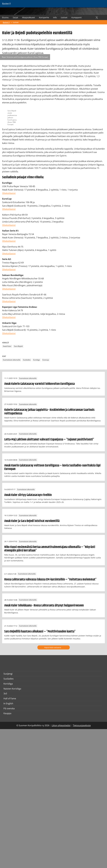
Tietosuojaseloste (82, 725)
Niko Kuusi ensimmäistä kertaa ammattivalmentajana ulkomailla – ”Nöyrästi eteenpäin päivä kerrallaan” (50, 549)
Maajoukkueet (29, 17)
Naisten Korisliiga (12, 689)
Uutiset (64, 17)
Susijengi (8, 674)
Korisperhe (44, 17)
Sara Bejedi (18, 346)
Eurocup (46, 360)
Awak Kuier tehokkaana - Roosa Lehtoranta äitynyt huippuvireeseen (44, 606)
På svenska (9, 708)
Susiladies (27, 360)
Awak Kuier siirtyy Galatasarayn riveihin (28, 495)
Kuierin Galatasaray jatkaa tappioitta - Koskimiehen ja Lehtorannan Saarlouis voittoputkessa (49, 412)
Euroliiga (37, 360)
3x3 (5, 694)
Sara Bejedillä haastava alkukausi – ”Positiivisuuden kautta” (40, 632)
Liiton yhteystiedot (61, 725)
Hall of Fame (10, 698)
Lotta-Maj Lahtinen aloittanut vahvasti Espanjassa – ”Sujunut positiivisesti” (49, 440)
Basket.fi (6, 22)
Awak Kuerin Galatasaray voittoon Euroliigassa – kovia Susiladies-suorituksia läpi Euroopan (52, 467)
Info (55, 17)
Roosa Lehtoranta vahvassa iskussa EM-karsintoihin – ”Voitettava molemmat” (50, 580)
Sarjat (15, 17)
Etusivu (5, 17)
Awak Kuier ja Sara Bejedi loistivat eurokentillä (32, 521)
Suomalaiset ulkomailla (12, 360)
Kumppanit (77, 17)
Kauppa (7, 713)
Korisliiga (8, 684)
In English (8, 703)
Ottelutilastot (9, 193)
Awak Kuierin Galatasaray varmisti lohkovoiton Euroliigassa (40, 384)
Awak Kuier (7, 346)
